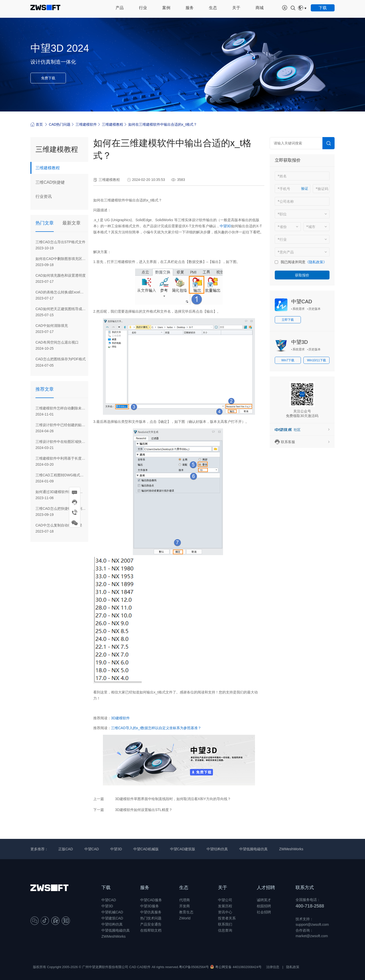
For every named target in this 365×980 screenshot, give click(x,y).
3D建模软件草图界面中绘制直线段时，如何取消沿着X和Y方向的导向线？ (173, 799)
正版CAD (66, 849)
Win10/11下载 (316, 360)
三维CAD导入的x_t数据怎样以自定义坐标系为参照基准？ (156, 728)
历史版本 (315, 309)
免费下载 (48, 78)
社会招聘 (264, 912)
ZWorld (185, 918)
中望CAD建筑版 (183, 849)
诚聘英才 (264, 900)
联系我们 (225, 924)
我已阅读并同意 (293, 262)
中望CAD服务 (151, 900)
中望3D (226, 226)
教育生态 (186, 912)
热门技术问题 (151, 918)
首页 (37, 124)
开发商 (185, 906)
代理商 (185, 900)
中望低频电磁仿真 (253, 849)
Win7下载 (288, 360)
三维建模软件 (86, 124)
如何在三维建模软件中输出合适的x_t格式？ (163, 124)
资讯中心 (225, 912)
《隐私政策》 (316, 262)
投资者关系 (227, 918)
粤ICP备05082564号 (194, 967)
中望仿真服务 (151, 912)
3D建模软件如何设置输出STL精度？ (144, 810)
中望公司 (225, 900)
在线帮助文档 (151, 930)
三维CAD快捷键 (52, 183)
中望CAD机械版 (146, 849)
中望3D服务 (150, 906)
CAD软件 (144, 967)
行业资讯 (45, 197)
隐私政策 (293, 967)
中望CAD (302, 301)
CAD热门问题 (60, 124)
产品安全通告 (151, 924)
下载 (106, 888)
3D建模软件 (120, 718)
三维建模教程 (113, 124)
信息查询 (225, 930)
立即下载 (288, 320)
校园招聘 (264, 906)
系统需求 (299, 309)
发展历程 (225, 906)
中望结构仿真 (217, 849)
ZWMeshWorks (291, 849)
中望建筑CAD (112, 918)
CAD (133, 967)
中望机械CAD (112, 912)
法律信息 (273, 967)
